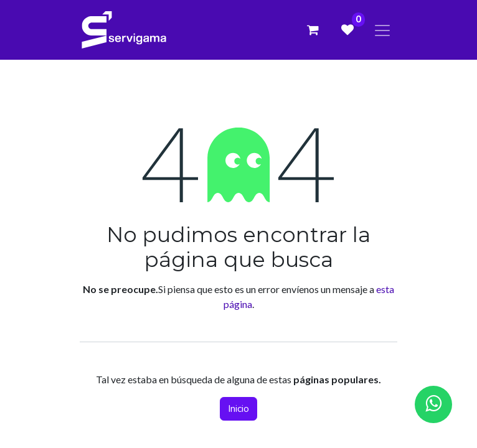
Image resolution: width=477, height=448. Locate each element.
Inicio (238, 409)
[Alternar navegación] (382, 30)
